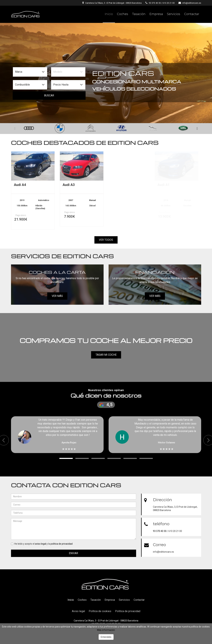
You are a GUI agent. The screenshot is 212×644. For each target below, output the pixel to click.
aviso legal (41, 544)
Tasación (139, 14)
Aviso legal (78, 611)
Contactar (192, 14)
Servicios (174, 14)
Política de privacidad (128, 611)
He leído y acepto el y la (42, 544)
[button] (197, 129)
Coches (123, 14)
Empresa (156, 14)
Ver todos (106, 240)
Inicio (109, 14)
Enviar (73, 553)
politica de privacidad (62, 544)
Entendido (106, 637)
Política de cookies (100, 611)
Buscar (49, 95)
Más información (106, 630)
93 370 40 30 (155, 3)
